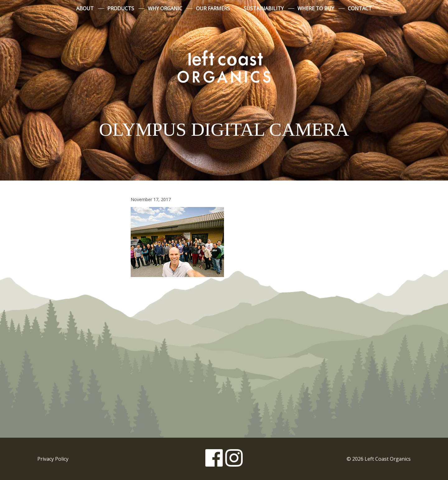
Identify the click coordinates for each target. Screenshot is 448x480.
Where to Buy (316, 8)
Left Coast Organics (224, 66)
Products (121, 8)
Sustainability (264, 8)
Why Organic (165, 8)
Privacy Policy (53, 459)
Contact (360, 8)
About (85, 8)
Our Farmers (213, 8)
